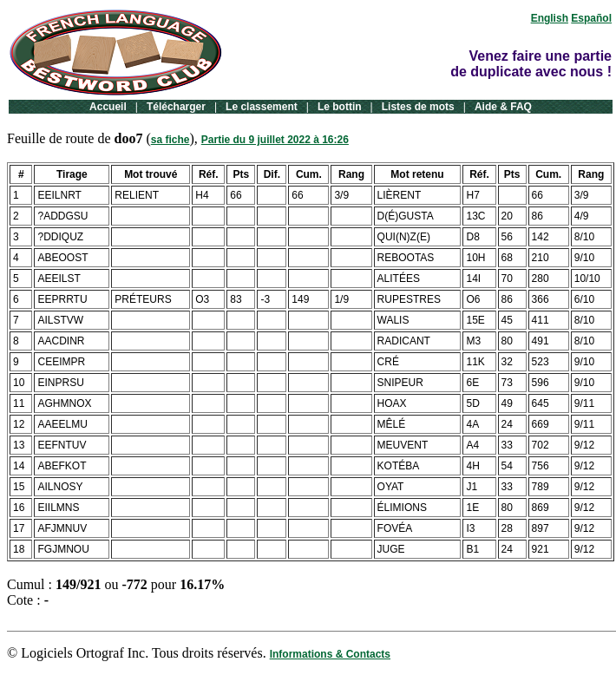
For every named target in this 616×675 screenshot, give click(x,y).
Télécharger (176, 107)
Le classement (262, 107)
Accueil (108, 107)
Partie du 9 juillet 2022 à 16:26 (275, 140)
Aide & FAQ (503, 107)
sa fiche (170, 140)
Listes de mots (418, 107)
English (550, 18)
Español (591, 18)
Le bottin (340, 107)
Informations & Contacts (330, 654)
